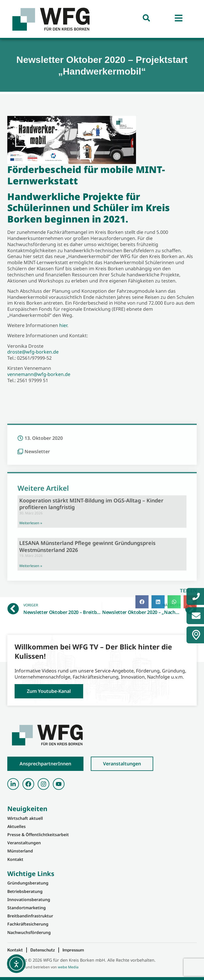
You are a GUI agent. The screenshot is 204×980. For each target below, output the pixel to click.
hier (63, 325)
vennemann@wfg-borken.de (39, 374)
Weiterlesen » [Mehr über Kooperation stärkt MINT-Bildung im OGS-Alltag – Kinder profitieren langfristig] (31, 612)
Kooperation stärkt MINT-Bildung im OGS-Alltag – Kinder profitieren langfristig (91, 593)
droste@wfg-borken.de (33, 352)
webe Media (68, 967)
